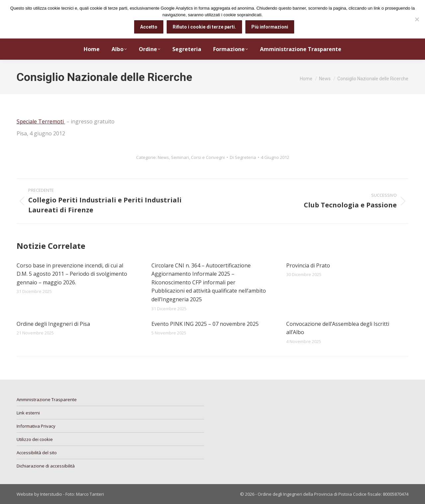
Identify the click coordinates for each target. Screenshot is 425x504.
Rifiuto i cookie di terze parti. (204, 27)
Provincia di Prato (308, 265)
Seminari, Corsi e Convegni (198, 157)
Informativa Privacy (36, 426)
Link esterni (28, 413)
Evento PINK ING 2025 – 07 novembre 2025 (205, 324)
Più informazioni (270, 27)
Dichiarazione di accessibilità (46, 466)
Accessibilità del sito (37, 453)
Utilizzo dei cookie (35, 439)
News (163, 157)
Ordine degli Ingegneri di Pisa (53, 324)
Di (243, 157)
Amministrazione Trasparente (47, 399)
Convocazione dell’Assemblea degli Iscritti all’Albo (338, 328)
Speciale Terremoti (41, 121)
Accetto (149, 27)
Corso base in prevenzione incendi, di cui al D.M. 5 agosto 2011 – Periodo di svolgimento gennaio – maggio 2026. (72, 274)
